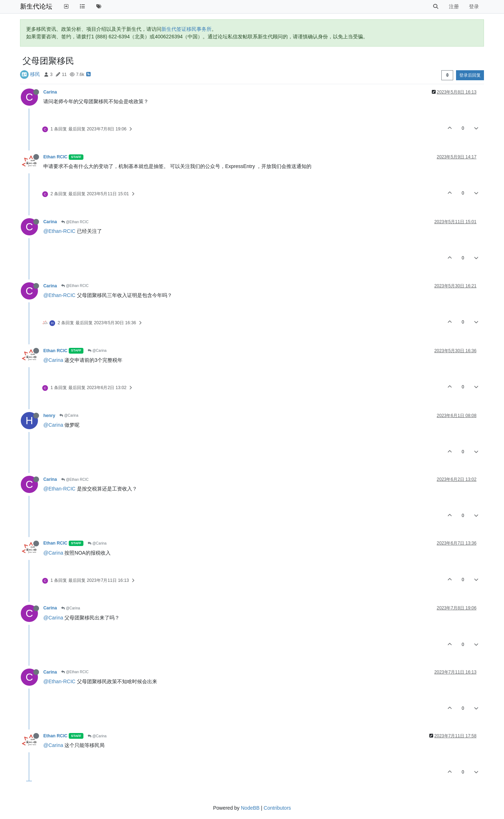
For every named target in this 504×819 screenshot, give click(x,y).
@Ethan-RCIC (59, 231)
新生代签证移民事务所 (186, 29)
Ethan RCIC (55, 157)
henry (49, 416)
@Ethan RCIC (75, 222)
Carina (50, 92)
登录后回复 (470, 75)
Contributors (277, 808)
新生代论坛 (36, 6)
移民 (35, 74)
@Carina (97, 351)
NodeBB (250, 808)
